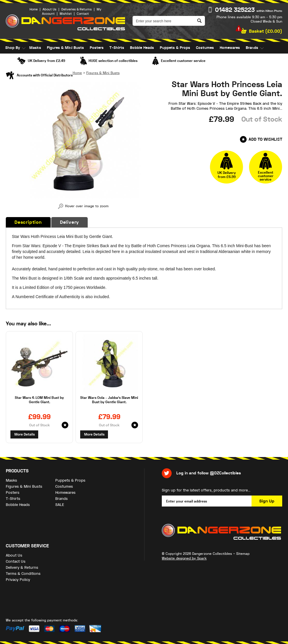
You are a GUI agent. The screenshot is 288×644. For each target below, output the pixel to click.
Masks (35, 48)
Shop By (13, 48)
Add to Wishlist (265, 139)
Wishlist (66, 14)
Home (34, 9)
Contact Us (16, 561)
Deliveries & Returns (77, 9)
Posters (97, 48)
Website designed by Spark (184, 558)
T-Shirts (117, 48)
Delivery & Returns (22, 567)
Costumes (205, 48)
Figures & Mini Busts (65, 48)
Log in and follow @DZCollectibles (209, 473)
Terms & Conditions (23, 574)
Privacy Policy (18, 580)
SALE (10, 59)
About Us (49, 9)
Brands (252, 48)
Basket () (266, 31)
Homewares (230, 48)
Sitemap (243, 554)
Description (28, 222)
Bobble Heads (142, 48)
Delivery (69, 222)
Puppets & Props (175, 48)
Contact (83, 14)
